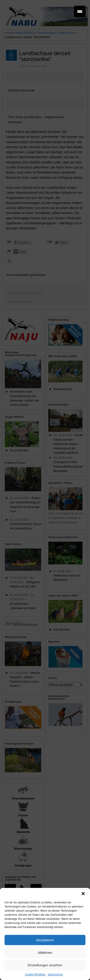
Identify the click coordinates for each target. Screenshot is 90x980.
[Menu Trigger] (80, 11)
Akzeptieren (45, 940)
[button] (83, 894)
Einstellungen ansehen (45, 965)
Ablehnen (45, 953)
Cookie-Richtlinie (35, 975)
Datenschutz (55, 975)
